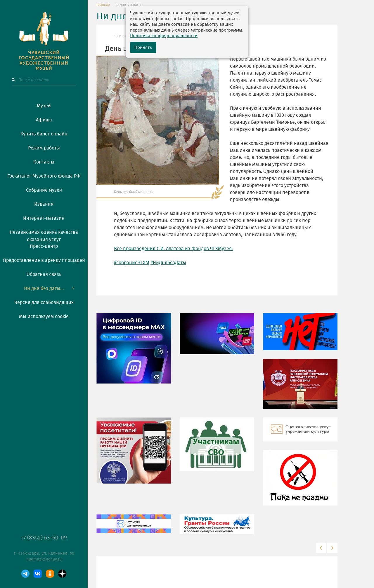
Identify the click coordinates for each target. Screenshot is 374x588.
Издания (44, 204)
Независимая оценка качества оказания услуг (44, 235)
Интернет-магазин (44, 218)
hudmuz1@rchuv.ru (44, 559)
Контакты (44, 162)
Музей (44, 106)
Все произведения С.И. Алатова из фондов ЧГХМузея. (173, 249)
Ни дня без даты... (44, 288)
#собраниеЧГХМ (132, 263)
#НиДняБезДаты (168, 263)
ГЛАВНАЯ (103, 5)
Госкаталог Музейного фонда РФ (44, 176)
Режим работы (44, 148)
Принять (143, 48)
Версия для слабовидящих (44, 302)
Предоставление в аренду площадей (44, 260)
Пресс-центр (44, 246)
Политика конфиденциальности (164, 36)
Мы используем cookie (44, 317)
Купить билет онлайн (44, 134)
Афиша (44, 120)
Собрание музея (44, 190)
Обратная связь (44, 274)
